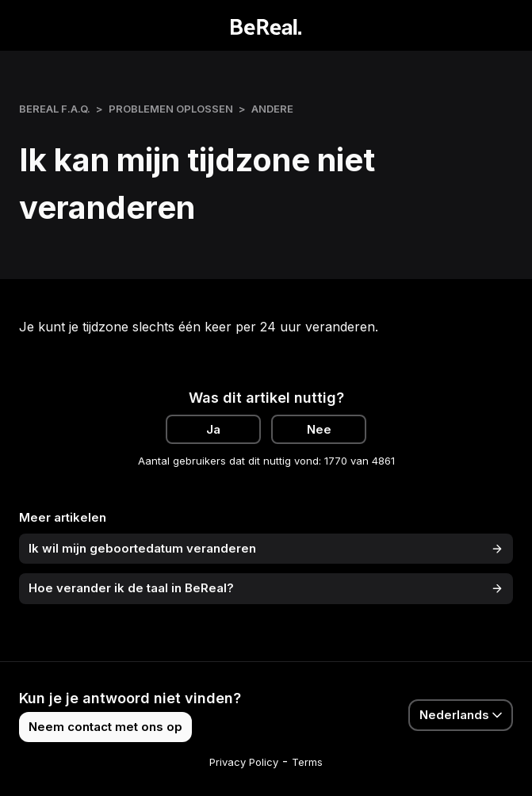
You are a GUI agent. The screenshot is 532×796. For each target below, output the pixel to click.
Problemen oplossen (171, 109)
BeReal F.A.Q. (55, 109)
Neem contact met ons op (105, 727)
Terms (307, 762)
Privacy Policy (244, 762)
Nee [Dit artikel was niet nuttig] (319, 429)
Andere (272, 109)
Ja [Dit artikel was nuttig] (213, 429)
